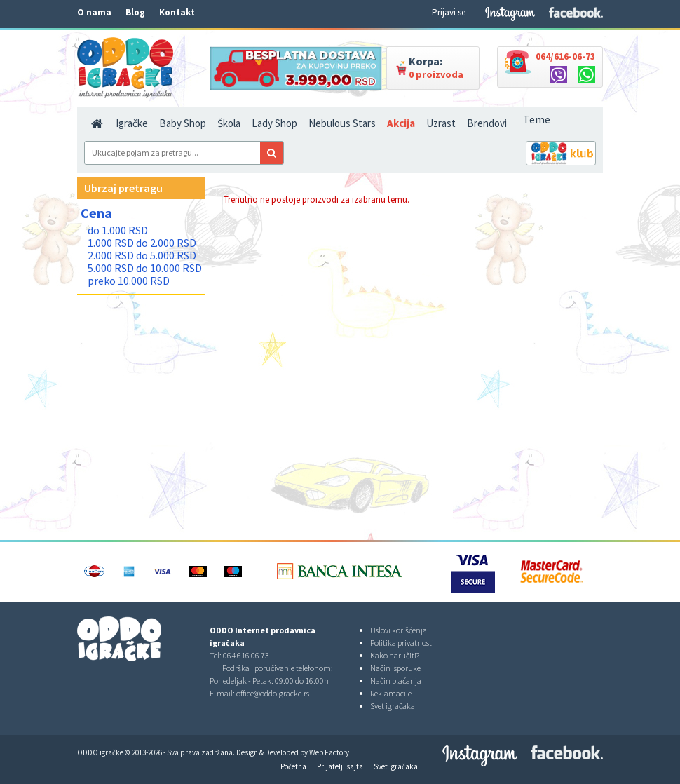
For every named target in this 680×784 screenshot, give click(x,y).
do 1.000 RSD (118, 230)
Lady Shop (274, 123)
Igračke (132, 123)
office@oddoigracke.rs (273, 693)
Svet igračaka (393, 706)
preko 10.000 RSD (129, 281)
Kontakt (177, 12)
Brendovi (487, 123)
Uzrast (441, 123)
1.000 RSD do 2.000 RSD (142, 243)
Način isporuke (395, 668)
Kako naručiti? (395, 655)
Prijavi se (449, 12)
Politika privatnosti (402, 643)
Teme (537, 119)
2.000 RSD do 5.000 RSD (142, 255)
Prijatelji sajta (340, 766)
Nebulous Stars (342, 123)
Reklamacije (391, 693)
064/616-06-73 (565, 56)
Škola (229, 123)
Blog (135, 12)
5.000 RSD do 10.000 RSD (145, 268)
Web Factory (329, 752)
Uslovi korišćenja (399, 630)
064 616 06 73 (246, 655)
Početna (293, 766)
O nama (94, 12)
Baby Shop (183, 123)
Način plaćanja (396, 681)
